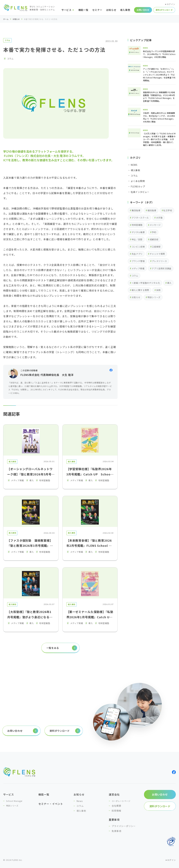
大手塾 (159, 218)
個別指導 (152, 210)
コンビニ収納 (138, 247)
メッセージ (155, 225)
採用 (158, 290)
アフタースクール (140, 218)
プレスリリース (159, 261)
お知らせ (16, 19)
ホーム (6, 19)
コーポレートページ (121, 801)
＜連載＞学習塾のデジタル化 (146, 283)
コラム (7, 40)
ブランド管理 (138, 261)
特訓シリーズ (154, 297)
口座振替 (156, 247)
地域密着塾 (137, 225)
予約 (154, 232)
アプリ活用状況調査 (161, 268)
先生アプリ (137, 254)
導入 (169, 283)
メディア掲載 (138, 268)
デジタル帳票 (138, 232)
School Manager (14, 801)
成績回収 (154, 239)
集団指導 (136, 210)
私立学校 (168, 210)
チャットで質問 (157, 254)
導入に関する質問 (140, 290)
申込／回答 (137, 239)
